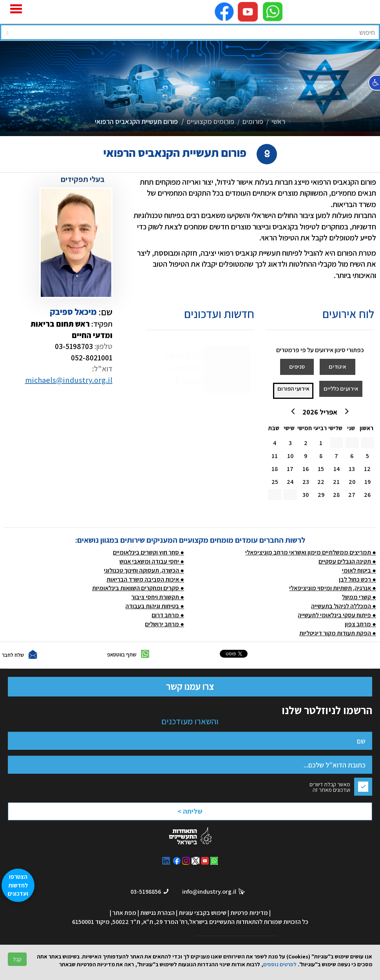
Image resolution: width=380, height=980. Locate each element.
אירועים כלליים (341, 388)
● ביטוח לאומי (359, 570)
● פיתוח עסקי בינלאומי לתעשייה (337, 615)
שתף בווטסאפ (122, 655)
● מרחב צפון (360, 624)
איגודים (337, 366)
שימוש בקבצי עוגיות (203, 913)
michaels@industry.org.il (69, 380)
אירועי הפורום (293, 388)
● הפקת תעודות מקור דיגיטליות (338, 633)
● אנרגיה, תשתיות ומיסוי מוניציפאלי (333, 588)
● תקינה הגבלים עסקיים (347, 561)
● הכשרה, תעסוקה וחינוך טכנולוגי (144, 570)
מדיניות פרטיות (249, 913)
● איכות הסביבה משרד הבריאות (145, 579)
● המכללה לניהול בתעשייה (344, 606)
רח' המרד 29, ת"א (165, 922)
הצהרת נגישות (157, 913)
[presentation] (208, 806)
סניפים (297, 366)
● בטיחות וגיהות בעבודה (155, 606)
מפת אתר (124, 913)
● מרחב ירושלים (165, 624)
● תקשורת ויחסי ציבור (158, 597)
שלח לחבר (13, 655)
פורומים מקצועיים (211, 121)
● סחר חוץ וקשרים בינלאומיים (148, 552)
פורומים (253, 121)
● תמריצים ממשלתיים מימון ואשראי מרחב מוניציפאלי (311, 552)
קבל (17, 959)
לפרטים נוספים (280, 964)
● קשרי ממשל (359, 597)
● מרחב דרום (168, 615)
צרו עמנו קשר (190, 686)
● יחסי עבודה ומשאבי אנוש (152, 561)
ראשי (278, 121)
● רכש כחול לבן (357, 579)
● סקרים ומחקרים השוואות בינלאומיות (138, 588)
